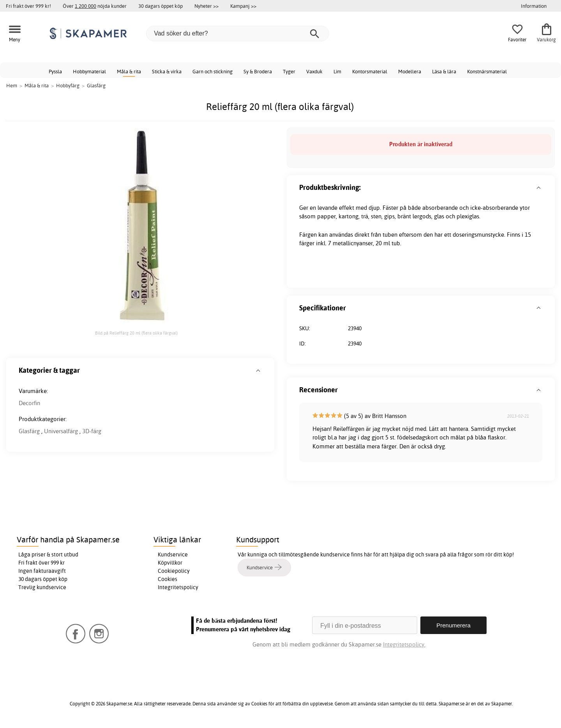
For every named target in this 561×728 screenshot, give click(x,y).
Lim (337, 71)
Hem (12, 85)
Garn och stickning (213, 71)
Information (534, 6)
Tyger (289, 71)
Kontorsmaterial (370, 71)
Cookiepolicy (174, 571)
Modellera (410, 71)
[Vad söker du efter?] (238, 34)
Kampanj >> (243, 6)
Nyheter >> (206, 6)
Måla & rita (129, 71)
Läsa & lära (444, 71)
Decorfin (29, 403)
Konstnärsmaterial (487, 71)
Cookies (168, 579)
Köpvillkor (170, 563)
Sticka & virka (167, 71)
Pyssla (55, 71)
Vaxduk (314, 71)
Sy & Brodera (258, 71)
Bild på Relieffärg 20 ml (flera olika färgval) (136, 333)
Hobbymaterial (89, 71)
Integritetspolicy (178, 587)
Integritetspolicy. (404, 644)
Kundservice (173, 554)
